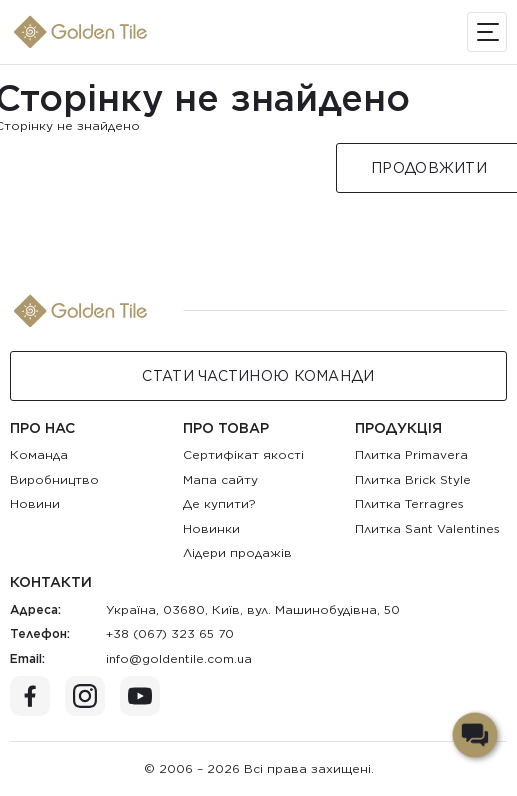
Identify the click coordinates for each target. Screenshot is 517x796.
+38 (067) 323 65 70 (170, 633)
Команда (39, 454)
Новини (35, 503)
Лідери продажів (237, 552)
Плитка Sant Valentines (427, 528)
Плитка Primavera (411, 454)
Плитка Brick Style (413, 479)
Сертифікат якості (243, 454)
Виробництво (54, 479)
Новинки (211, 528)
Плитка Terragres (409, 503)
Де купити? (219, 503)
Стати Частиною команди (258, 376)
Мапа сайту (220, 479)
